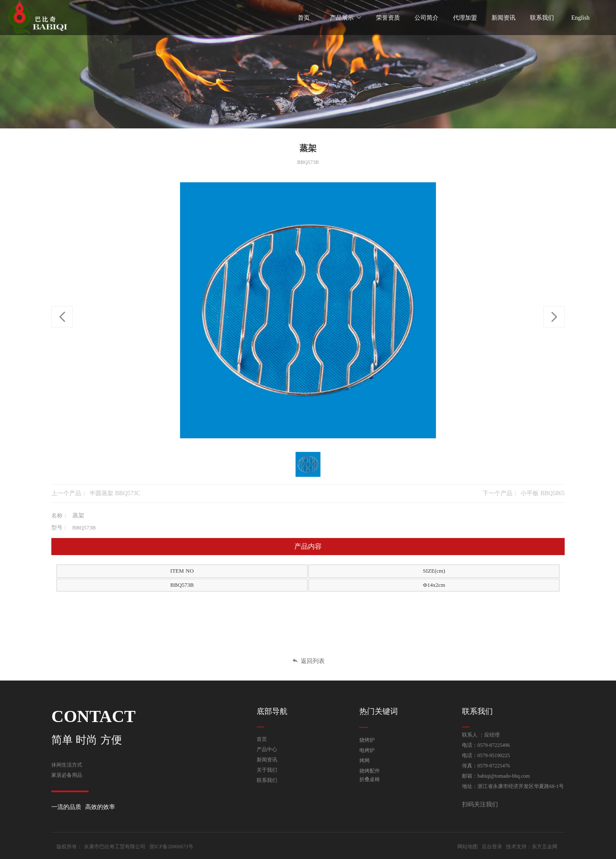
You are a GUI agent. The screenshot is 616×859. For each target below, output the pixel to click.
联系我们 (267, 780)
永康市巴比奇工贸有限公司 (115, 847)
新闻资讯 (267, 760)
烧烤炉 (367, 740)
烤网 (364, 761)
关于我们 (267, 770)
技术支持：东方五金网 (532, 847)
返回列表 (308, 661)
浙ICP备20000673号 (171, 847)
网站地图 (468, 847)
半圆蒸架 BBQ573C (115, 493)
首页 (262, 739)
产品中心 (267, 749)
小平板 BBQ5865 (543, 493)
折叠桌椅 (370, 779)
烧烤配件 (370, 771)
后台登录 (492, 847)
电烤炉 (367, 750)
